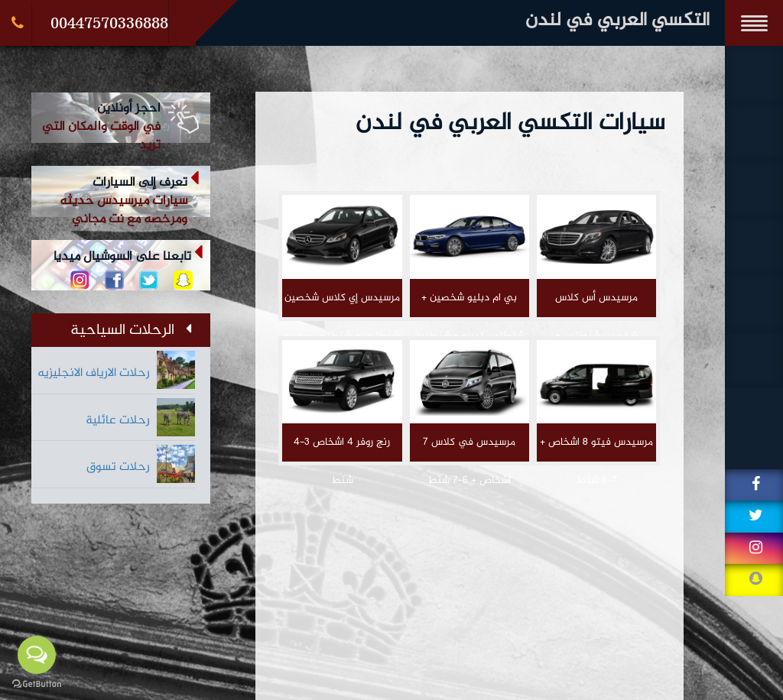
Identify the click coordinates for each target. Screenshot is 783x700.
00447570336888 (109, 23)
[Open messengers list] (37, 655)
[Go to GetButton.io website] (37, 684)
